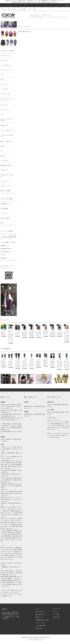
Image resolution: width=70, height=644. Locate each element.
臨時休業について (5, 258)
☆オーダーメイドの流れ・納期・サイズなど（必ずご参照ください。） (9, 238)
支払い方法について (41, 612)
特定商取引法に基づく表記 (42, 620)
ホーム (3, 9)
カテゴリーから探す (11, 9)
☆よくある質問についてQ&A (8, 242)
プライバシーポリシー (41, 623)
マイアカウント (57, 609)
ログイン (55, 612)
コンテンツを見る (31, 9)
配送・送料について (41, 614)
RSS (37, 628)
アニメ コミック (25, 22)
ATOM (40, 628)
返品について (39, 617)
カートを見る (56, 614)
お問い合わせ (56, 617)
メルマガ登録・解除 (41, 625)
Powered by (35, 640)
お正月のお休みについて (7, 252)
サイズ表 (3, 255)
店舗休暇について (5, 245)
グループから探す (21, 9)
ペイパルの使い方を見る (53, 437)
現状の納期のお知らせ (6, 249)
